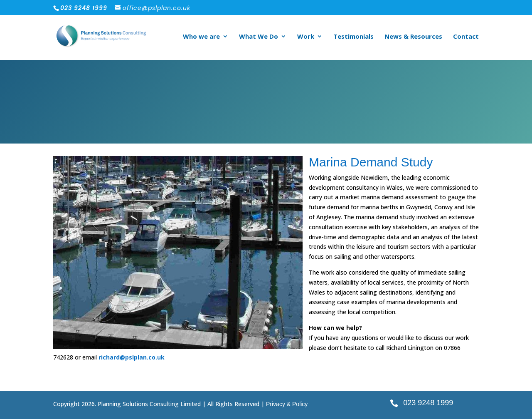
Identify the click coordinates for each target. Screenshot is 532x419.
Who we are (201, 37)
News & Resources (413, 37)
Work (306, 37)
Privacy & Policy (287, 404)
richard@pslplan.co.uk (132, 357)
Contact (466, 37)
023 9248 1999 (428, 403)
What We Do (259, 37)
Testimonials (353, 37)
